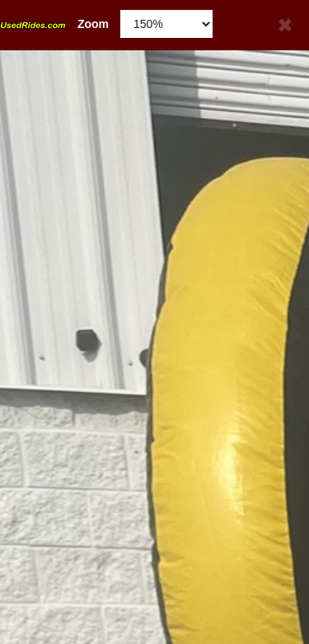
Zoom (54, 24)
